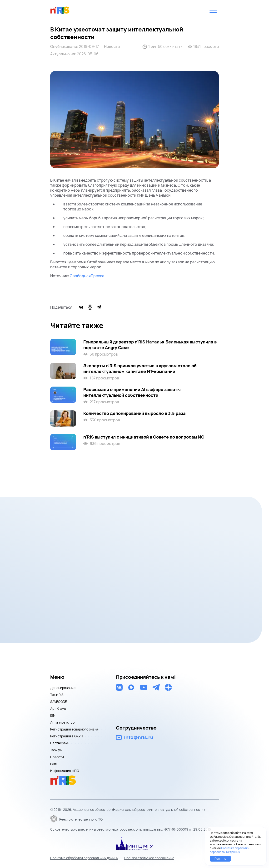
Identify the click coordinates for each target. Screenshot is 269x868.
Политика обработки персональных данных (84, 858)
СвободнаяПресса (87, 276)
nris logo (60, 10)
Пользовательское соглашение (149, 858)
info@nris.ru (139, 737)
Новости (112, 47)
